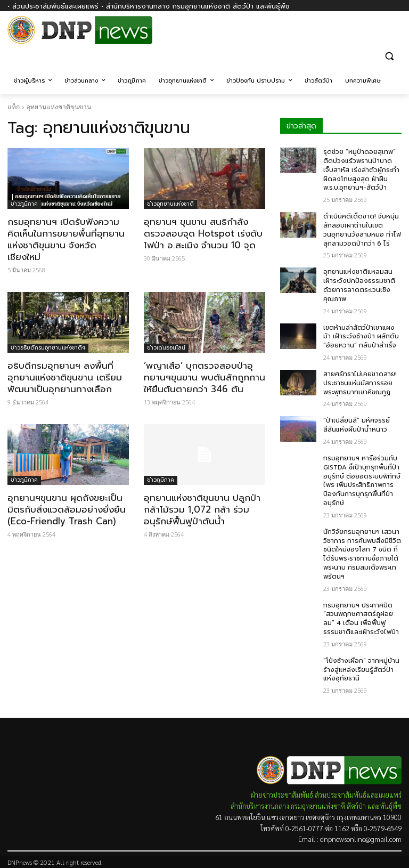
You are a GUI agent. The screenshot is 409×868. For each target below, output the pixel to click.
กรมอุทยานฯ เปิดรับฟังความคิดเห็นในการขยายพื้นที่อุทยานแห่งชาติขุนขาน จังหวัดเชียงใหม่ (66, 239)
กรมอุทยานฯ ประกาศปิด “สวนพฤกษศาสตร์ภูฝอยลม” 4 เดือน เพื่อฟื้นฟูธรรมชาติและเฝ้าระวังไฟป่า (361, 619)
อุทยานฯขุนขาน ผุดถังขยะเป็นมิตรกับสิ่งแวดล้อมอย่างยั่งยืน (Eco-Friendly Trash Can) (67, 509)
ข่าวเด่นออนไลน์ (166, 348)
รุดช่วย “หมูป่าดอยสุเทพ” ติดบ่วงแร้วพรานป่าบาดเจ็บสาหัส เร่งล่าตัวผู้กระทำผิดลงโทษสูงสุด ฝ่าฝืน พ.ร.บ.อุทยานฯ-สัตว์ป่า (361, 170)
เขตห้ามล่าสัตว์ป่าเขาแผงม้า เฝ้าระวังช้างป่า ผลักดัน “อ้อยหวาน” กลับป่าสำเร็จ (361, 337)
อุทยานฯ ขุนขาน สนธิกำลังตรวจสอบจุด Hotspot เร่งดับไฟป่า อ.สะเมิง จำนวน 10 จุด (203, 233)
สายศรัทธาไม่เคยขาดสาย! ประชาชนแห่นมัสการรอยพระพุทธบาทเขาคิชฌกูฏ (360, 383)
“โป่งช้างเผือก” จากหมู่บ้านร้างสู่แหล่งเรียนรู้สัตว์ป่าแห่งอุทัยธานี (361, 670)
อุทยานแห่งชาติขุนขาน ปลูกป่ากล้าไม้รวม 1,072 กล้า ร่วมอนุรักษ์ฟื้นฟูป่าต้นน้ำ (202, 509)
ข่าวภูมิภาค (24, 204)
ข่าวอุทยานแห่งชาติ (170, 204)
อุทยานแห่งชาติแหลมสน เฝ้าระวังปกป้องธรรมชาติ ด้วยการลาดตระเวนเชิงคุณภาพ (359, 285)
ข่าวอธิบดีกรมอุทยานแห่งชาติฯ (48, 348)
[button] (389, 56)
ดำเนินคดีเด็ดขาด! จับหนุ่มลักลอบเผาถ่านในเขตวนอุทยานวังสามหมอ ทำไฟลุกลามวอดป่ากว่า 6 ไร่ (362, 230)
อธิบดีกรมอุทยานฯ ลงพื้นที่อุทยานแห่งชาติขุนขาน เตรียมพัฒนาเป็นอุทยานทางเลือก (65, 377)
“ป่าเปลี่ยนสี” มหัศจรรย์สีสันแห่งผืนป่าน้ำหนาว (357, 425)
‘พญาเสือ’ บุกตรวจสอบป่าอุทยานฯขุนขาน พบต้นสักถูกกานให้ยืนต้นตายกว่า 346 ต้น (204, 377)
